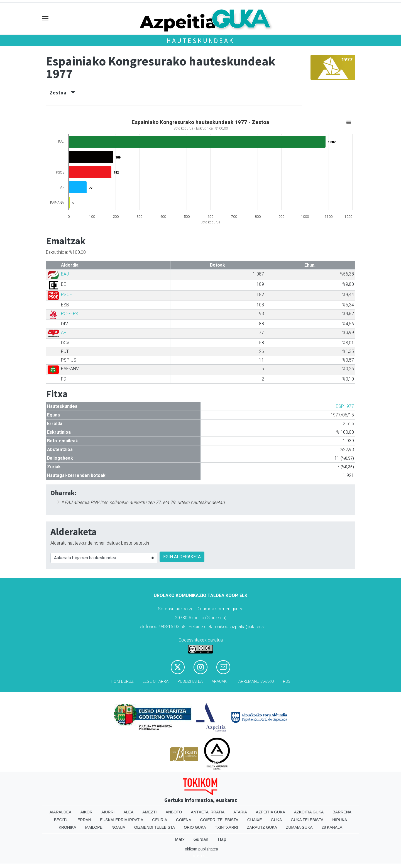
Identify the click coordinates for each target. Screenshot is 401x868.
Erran (84, 820)
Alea (128, 812)
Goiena (184, 820)
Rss (287, 682)
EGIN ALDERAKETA (182, 557)
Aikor (86, 812)
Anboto (174, 812)
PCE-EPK (70, 314)
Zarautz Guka (262, 827)
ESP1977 (345, 406)
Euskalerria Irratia (122, 820)
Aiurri (108, 812)
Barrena (342, 812)
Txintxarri (227, 827)
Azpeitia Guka (271, 812)
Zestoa (63, 92)
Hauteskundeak (200, 41)
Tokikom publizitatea (200, 849)
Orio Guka (195, 827)
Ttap (222, 839)
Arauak (219, 682)
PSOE (67, 295)
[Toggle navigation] (45, 19)
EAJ (65, 274)
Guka (277, 820)
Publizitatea (190, 682)
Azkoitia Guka (309, 812)
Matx (180, 839)
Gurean (201, 839)
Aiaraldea (61, 812)
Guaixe (255, 820)
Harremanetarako (255, 682)
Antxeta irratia (208, 812)
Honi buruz (122, 682)
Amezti (149, 812)
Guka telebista (307, 820)
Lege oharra (156, 682)
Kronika (68, 827)
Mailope (94, 827)
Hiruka (340, 820)
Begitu (61, 820)
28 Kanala (332, 827)
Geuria (160, 820)
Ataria (240, 812)
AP (64, 332)
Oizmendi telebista (155, 827)
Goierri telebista (219, 820)
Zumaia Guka (299, 827)
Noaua (118, 827)
